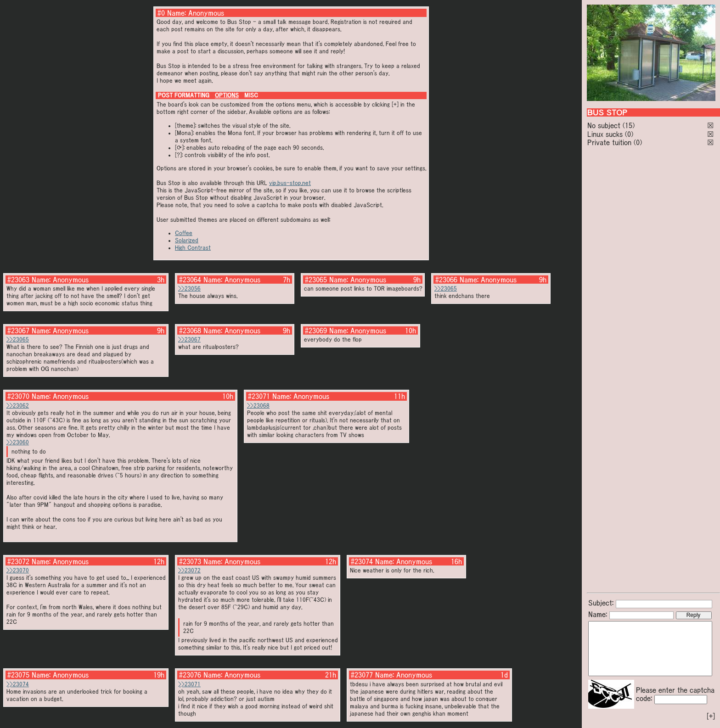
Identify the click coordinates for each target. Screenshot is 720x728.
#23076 (190, 675)
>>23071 (189, 684)
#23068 (190, 330)
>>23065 (446, 288)
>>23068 (258, 406)
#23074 (362, 561)
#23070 (18, 396)
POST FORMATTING (184, 95)
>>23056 (189, 288)
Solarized (187, 240)
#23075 (18, 675)
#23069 (316, 330)
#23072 (18, 561)
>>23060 (18, 442)
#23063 (18, 280)
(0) (629, 134)
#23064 (190, 280)
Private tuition (609, 142)
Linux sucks (605, 134)
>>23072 (189, 570)
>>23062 (18, 406)
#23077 (362, 675)
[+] (711, 716)
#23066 (446, 280)
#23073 (190, 561)
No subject (605, 125)
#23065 (316, 280)
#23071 (259, 396)
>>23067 (189, 339)
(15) (629, 125)
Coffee (184, 233)
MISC (251, 95)
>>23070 (18, 570)
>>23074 (18, 684)
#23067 (18, 330)
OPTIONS (227, 95)
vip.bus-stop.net (290, 183)
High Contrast (193, 248)
